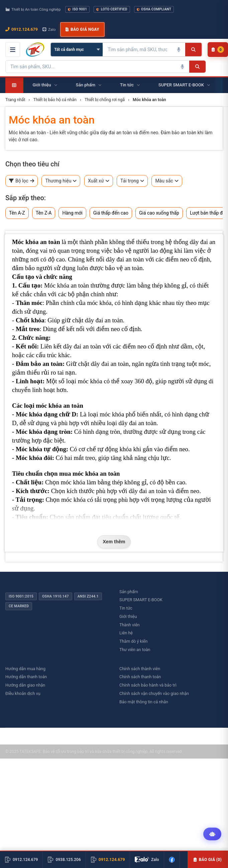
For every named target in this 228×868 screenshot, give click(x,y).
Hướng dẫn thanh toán (26, 677)
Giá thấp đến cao (111, 213)
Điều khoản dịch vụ (23, 693)
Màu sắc (167, 181)
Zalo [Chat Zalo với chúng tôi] (49, 29)
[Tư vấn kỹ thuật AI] (212, 835)
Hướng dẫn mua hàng (25, 669)
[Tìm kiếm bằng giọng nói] (179, 50)
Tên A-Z (17, 213)
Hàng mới (72, 213)
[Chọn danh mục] (77, 50)
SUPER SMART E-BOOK (141, 600)
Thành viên (130, 625)
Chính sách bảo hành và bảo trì (148, 685)
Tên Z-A (44, 213)
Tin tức (126, 608)
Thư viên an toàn (135, 650)
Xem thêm (114, 542)
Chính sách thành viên (140, 669)
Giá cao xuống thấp (159, 213)
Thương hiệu (61, 181)
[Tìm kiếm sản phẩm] (137, 50)
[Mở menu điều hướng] (13, 50)
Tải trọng (132, 181)
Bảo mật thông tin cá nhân (144, 702)
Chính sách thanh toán (140, 677)
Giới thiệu (128, 616)
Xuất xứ (99, 181)
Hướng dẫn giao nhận (25, 685)
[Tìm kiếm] (193, 50)
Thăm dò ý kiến (133, 641)
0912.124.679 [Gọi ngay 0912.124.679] (22, 29)
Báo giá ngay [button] (82, 29)
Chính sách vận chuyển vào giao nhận (154, 693)
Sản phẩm (129, 592)
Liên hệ (126, 633)
